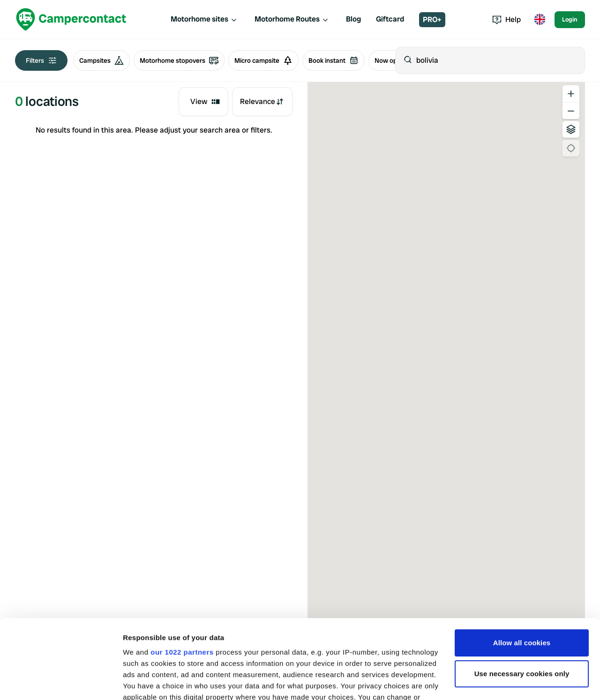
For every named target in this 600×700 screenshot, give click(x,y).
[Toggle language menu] (540, 20)
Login (570, 19)
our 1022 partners (182, 578)
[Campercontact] (71, 19)
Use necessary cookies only (522, 599)
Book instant (334, 60)
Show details (145, 681)
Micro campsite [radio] (263, 60)
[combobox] (203, 102)
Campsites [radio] (101, 60)
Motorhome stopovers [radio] (179, 60)
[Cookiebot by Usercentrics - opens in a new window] (61, 682)
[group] (186, 60)
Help (506, 19)
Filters (41, 60)
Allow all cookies (522, 569)
